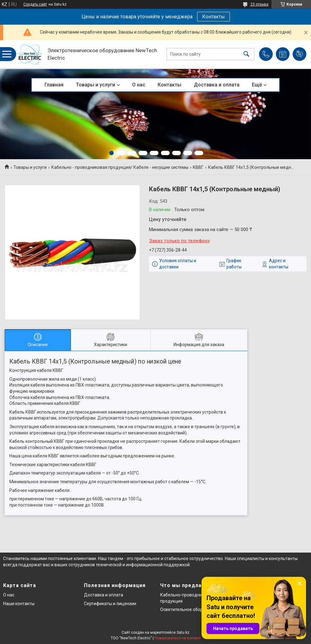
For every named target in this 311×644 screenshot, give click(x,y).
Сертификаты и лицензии (110, 604)
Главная (54, 85)
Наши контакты (19, 604)
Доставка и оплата (217, 85)
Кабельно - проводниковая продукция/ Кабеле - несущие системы (120, 167)
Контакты (214, 17)
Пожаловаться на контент (178, 638)
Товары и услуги (95, 85)
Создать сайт (35, 4)
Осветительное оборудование (191, 609)
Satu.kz (183, 632)
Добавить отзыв (299, 54)
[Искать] (246, 54)
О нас (139, 85)
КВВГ (198, 167)
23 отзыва (259, 4)
